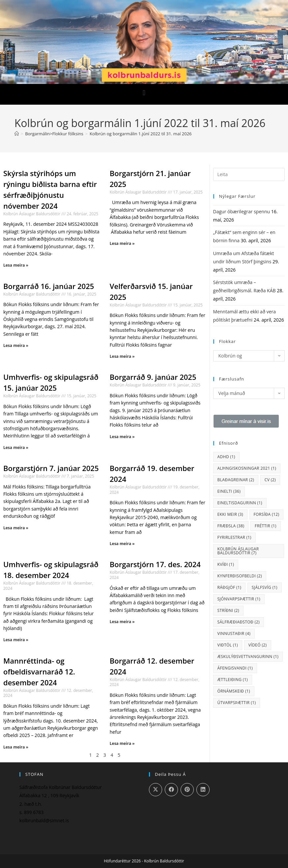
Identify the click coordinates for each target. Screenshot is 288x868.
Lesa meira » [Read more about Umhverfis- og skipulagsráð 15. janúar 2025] (16, 447)
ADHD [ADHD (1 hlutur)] (226, 457)
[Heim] (17, 134)
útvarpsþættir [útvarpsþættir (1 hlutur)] (237, 703)
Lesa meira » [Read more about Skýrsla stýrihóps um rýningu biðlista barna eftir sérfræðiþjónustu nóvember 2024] (16, 265)
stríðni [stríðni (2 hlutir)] (229, 610)
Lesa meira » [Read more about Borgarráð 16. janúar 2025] (16, 345)
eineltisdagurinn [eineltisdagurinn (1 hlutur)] (240, 503)
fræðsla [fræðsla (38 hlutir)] (231, 526)
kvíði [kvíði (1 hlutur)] (226, 564)
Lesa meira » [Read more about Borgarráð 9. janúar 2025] (122, 437)
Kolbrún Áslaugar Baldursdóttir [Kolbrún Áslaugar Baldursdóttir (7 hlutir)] (238, 551)
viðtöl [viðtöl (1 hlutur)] (228, 645)
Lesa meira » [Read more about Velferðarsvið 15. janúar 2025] (122, 356)
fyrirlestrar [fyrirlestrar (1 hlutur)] (234, 537)
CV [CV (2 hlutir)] (270, 480)
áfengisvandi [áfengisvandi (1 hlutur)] (235, 668)
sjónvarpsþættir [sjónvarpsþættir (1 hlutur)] (239, 599)
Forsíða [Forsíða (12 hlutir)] (267, 514)
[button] (144, 93)
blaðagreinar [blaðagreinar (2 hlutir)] (236, 480)
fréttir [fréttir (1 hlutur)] (266, 526)
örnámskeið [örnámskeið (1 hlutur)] (234, 691)
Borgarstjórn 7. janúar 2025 (51, 468)
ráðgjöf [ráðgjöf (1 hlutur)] (230, 587)
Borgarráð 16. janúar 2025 (49, 286)
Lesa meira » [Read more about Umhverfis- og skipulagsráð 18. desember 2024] (16, 640)
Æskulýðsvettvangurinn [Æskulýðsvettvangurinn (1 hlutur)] (248, 657)
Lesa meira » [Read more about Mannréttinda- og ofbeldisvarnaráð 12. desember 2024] (16, 747)
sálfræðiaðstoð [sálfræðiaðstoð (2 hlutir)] (239, 622)
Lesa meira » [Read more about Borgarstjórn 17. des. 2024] (122, 622)
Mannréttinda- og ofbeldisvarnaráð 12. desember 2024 (39, 671)
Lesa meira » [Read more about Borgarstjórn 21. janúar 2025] (122, 243)
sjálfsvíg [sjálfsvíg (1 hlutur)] (265, 587)
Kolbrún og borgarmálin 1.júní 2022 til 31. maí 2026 (141, 134)
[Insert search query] (249, 174)
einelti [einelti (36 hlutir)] (229, 491)
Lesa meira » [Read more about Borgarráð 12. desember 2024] (122, 743)
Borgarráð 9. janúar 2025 (153, 377)
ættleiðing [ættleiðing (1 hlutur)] (233, 680)
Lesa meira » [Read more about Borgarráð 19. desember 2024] (122, 544)
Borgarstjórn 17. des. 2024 (155, 564)
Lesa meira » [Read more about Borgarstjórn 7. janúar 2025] (16, 528)
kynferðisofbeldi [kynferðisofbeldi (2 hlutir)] (240, 576)
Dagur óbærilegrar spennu (242, 211)
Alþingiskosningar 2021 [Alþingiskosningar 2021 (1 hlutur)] (247, 468)
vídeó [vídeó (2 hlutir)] (258, 645)
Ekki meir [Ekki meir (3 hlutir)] (230, 514)
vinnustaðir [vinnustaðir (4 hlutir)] (234, 633)
